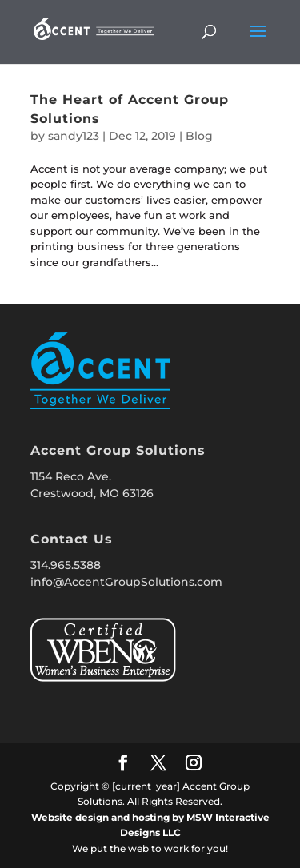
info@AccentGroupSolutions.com (126, 582)
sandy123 (74, 136)
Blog (199, 136)
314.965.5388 (66, 565)
